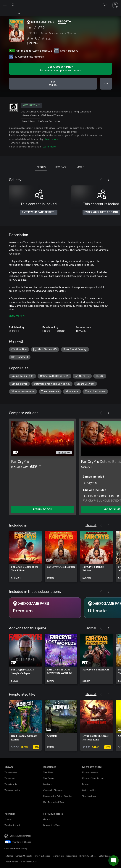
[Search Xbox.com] (13, 5)
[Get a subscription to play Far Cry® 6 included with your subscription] (60, 69)
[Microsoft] (60, 3)
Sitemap (9, 856)
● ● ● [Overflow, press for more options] (106, 84)
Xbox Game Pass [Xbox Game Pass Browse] (12, 784)
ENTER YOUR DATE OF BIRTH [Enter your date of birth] (39, 212)
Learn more (51, 139)
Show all (91, 525)
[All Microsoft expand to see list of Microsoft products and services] (5, 5)
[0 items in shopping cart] (106, 5)
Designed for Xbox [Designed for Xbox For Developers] (51, 825)
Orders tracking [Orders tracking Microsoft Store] (89, 790)
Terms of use (58, 856)
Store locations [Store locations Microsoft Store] (89, 796)
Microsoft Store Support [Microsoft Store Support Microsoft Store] (93, 778)
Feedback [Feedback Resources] (47, 784)
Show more (17, 316)
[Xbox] (10, 13)
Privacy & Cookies (42, 856)
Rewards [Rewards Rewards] (8, 819)
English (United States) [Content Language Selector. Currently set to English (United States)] (20, 836)
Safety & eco (105, 856)
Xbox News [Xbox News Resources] (48, 772)
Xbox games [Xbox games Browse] (10, 778)
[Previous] (101, 180)
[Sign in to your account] (115, 5)
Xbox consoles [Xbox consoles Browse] (11, 772)
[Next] (108, 180)
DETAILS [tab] (41, 167)
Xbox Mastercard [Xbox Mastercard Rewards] (12, 825)
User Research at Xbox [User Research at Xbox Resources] (54, 802)
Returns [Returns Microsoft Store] (86, 784)
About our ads (12, 862)
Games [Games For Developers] (46, 819)
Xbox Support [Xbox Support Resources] (49, 778)
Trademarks (71, 856)
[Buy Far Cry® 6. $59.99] (53, 84)
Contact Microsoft (24, 856)
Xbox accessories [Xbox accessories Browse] (12, 790)
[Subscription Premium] (45, 608)
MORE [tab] (80, 167)
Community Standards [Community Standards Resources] (53, 790)
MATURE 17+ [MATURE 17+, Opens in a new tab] (32, 106)
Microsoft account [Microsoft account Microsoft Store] (90, 772)
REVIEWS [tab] (60, 167)
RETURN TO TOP (42, 509)
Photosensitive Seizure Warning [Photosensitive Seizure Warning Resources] (58, 796)
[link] (25, 556)
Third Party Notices (88, 856)
